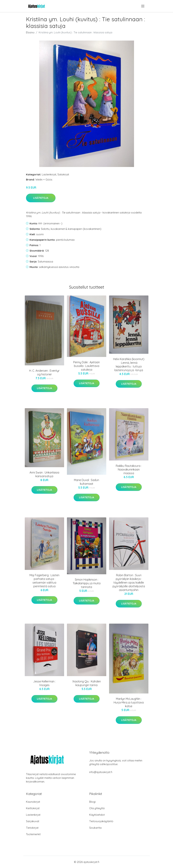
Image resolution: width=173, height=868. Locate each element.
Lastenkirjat (49, 174)
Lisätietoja (41, 198)
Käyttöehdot (97, 815)
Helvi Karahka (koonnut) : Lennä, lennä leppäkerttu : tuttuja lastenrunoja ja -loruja (129, 365)
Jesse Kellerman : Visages (44, 683)
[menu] (143, 6)
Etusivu (30, 32)
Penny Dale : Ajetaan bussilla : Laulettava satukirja (86, 366)
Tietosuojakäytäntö (101, 821)
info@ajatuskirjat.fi (101, 772)
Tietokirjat (32, 828)
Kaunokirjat (33, 802)
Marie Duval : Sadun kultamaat (86, 482)
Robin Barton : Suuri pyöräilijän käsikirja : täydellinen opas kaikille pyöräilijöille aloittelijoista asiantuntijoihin (129, 583)
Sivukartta (95, 828)
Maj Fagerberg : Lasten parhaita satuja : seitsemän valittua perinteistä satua (44, 581)
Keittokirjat (33, 808)
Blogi (92, 802)
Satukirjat (63, 174)
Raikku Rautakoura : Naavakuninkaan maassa (129, 469)
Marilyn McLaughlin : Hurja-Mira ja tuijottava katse (129, 702)
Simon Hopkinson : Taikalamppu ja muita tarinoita (87, 583)
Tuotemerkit (33, 834)
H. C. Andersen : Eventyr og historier (44, 372)
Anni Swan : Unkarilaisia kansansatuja (44, 474)
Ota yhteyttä (97, 808)
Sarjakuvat (33, 821)
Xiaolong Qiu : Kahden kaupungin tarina (87, 683)
